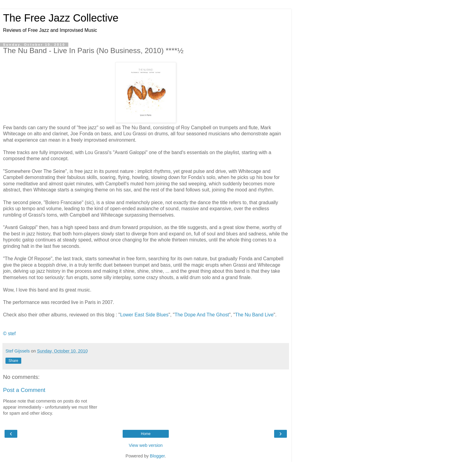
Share (13, 361)
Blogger (157, 456)
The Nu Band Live (254, 315)
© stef (9, 334)
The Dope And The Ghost (202, 315)
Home (146, 434)
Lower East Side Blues (144, 315)
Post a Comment (24, 390)
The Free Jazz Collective (61, 18)
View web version (146, 445)
